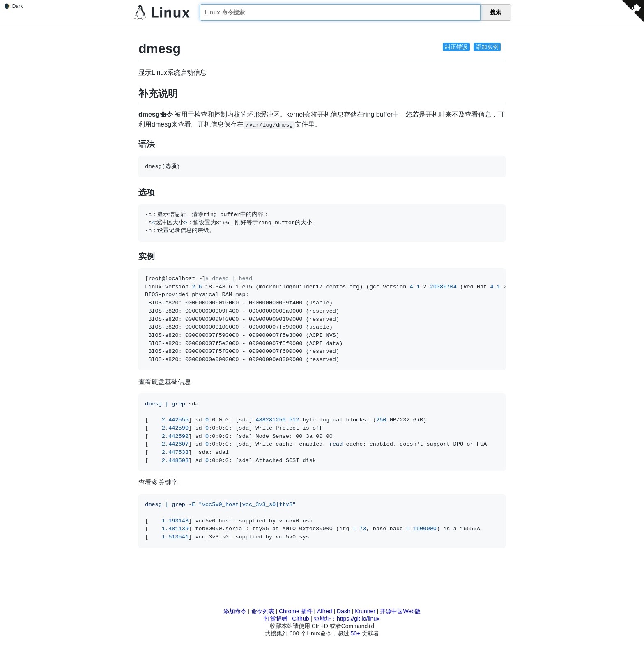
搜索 (496, 12)
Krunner (365, 611)
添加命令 (235, 611)
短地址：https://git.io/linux (347, 619)
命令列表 (263, 611)
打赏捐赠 (276, 619)
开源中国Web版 (400, 611)
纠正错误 (456, 47)
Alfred (325, 611)
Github (300, 619)
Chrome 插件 (296, 611)
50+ (355, 633)
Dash (344, 611)
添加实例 (487, 47)
